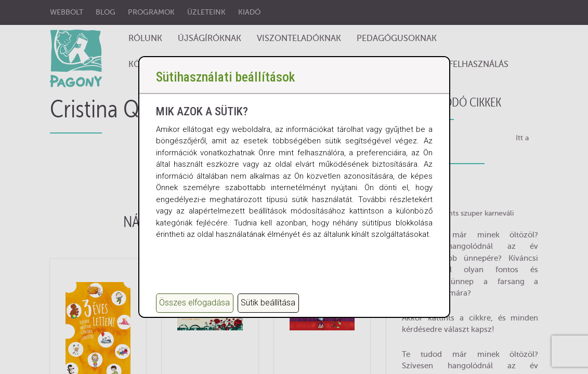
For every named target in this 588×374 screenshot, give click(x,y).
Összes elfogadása (194, 303)
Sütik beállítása (268, 303)
